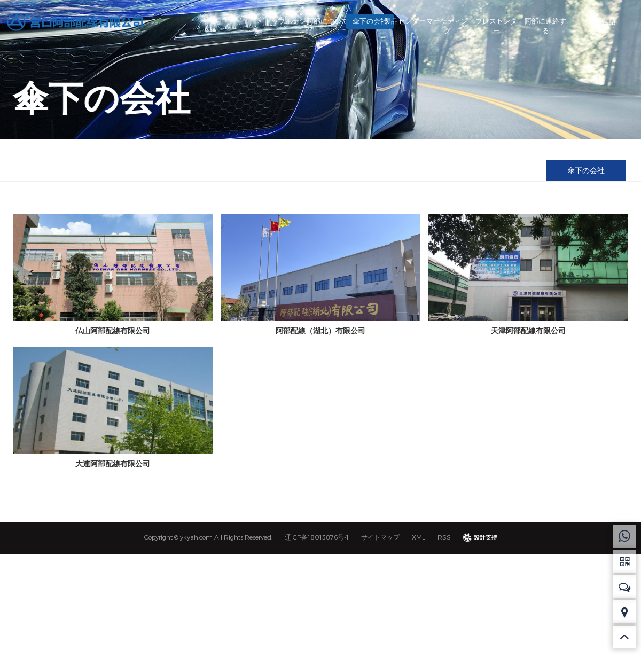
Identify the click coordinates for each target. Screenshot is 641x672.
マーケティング (448, 26)
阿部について (301, 21)
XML (419, 537)
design (480, 537)
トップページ (252, 21)
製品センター (398, 21)
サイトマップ (380, 537)
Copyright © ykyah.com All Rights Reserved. (208, 537)
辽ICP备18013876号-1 (317, 537)
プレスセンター (496, 26)
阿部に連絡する (545, 26)
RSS (444, 537)
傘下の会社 (350, 21)
